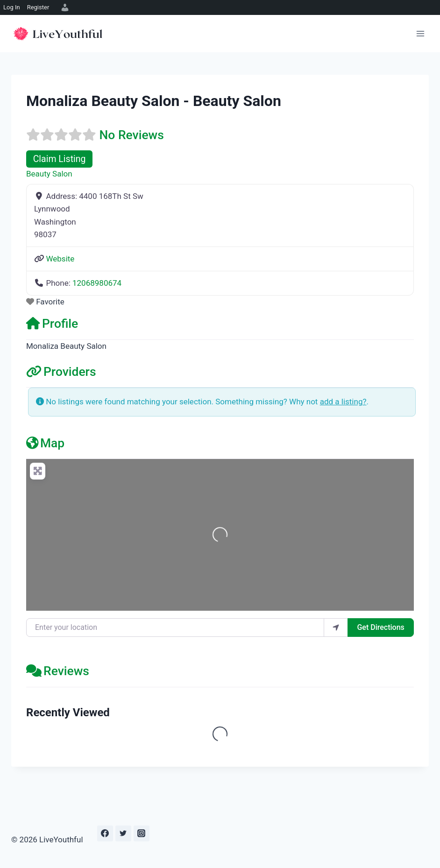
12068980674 (97, 283)
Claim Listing (60, 159)
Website (60, 259)
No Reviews (132, 135)
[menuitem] (64, 7)
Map (45, 443)
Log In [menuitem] (12, 7)
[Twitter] (123, 833)
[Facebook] (105, 833)
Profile (52, 323)
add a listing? (343, 402)
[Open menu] (420, 33)
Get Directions (380, 627)
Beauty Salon (49, 174)
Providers (61, 371)
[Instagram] (142, 833)
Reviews (58, 671)
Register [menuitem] (38, 7)
